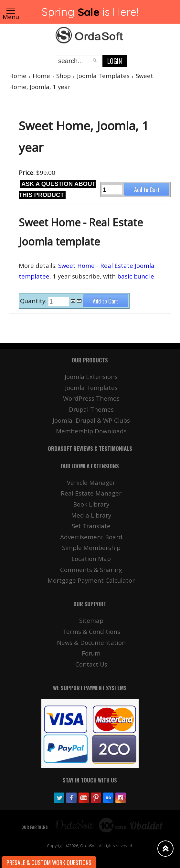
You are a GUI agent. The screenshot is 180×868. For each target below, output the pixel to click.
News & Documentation (91, 642)
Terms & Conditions (91, 631)
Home (18, 76)
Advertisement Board (91, 537)
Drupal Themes (91, 409)
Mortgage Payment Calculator (91, 580)
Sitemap (91, 620)
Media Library (91, 515)
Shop (64, 76)
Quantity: (34, 301)
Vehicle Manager (91, 482)
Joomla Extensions (91, 377)
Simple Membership (91, 548)
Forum (91, 653)
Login (115, 61)
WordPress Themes (91, 398)
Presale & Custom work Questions (49, 862)
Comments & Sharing (91, 570)
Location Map (91, 559)
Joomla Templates (103, 76)
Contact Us (91, 664)
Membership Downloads (91, 431)
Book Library (91, 504)
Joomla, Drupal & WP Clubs (91, 420)
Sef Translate (91, 526)
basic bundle (136, 276)
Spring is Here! (90, 12)
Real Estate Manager (91, 493)
